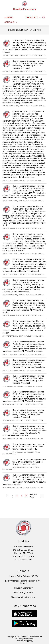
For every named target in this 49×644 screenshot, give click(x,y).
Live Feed (37, 30)
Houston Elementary (18, 30)
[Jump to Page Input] (42, 496)
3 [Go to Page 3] (21, 496)
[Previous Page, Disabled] (8, 496)
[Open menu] (9, 17)
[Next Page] (27, 496)
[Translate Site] (33, 17)
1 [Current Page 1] (13, 496)
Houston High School (23, 593)
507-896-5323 (19, 556)
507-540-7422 (21, 559)
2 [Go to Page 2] (17, 496)
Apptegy (30, 641)
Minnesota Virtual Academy (23, 597)
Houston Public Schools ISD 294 (23, 576)
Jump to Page (33, 496)
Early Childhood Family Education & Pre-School (23, 582)
